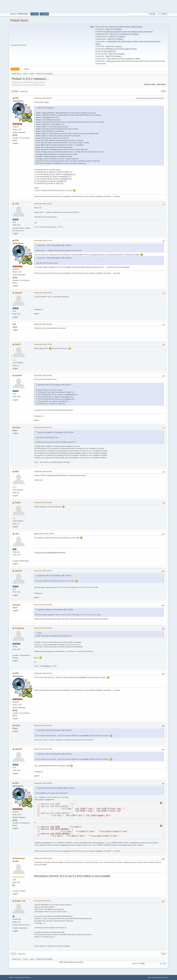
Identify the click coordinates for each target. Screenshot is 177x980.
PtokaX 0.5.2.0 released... (115, 39)
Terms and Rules (157, 977)
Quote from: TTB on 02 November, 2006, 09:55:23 (54, 245)
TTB (17, 204)
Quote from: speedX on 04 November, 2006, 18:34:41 (55, 610)
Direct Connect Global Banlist (47, 553)
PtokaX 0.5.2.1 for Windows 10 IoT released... (125, 34)
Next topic (161, 84)
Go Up (13, 954)
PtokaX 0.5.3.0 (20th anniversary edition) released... (126, 27)
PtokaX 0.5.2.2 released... (114, 29)
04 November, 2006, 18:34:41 (43, 571)
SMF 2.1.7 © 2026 (14, 977)
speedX (18, 293)
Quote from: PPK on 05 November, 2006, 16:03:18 (54, 730)
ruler (17, 534)
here (47, 102)
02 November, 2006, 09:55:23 (43, 204)
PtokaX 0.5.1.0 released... (114, 46)
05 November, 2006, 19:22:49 (43, 858)
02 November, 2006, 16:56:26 (43, 324)
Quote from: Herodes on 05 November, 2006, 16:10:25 (56, 788)
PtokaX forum (19, 20)
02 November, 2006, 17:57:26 (43, 344)
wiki (68, 462)
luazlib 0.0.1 (62, 181)
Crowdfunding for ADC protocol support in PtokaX (121, 49)
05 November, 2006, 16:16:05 (43, 749)
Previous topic (150, 84)
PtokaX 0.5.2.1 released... (117, 37)
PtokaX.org (110, 61)
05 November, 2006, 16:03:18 (43, 673)
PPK (17, 98)
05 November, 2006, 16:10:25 (43, 725)
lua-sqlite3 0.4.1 (66, 179)
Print (163, 91)
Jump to (135, 963)
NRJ (17, 472)
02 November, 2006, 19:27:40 (43, 427)
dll (44, 172)
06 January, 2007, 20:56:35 (42, 901)
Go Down (15, 91)
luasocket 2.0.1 (66, 177)
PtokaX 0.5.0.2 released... (114, 56)
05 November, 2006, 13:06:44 (43, 628)
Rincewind (20, 858)
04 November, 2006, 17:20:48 (45, 534)
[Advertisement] (88, 6)
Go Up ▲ (165, 977)
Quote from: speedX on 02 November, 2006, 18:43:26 (55, 432)
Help (149, 977)
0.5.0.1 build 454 (127, 59)
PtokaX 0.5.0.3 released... (117, 54)
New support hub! (110, 51)
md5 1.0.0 (59, 183)
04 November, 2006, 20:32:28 (43, 605)
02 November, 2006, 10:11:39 (43, 240)
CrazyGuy (19, 628)
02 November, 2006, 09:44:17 (43, 98)
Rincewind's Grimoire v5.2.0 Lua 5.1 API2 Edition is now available (72, 876)
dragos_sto (20, 901)
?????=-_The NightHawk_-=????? (45, 666)
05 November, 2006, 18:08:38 (43, 783)
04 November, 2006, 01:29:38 (43, 503)
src (47, 172)
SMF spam (63, 962)
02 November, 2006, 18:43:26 (43, 375)
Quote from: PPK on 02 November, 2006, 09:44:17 (54, 385)
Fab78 (18, 344)
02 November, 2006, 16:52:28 (43, 293)
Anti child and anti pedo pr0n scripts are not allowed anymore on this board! (128, 32)
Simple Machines (25, 977)
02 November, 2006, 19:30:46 (43, 471)
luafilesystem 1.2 (69, 174)
